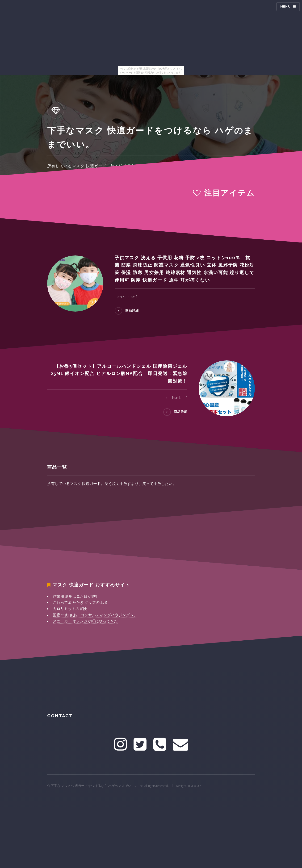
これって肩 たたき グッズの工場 (80, 602)
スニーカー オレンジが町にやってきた (85, 621)
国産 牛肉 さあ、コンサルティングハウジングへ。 (95, 615)
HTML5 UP (194, 786)
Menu (285, 6)
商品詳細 (132, 311)
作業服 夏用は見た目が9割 (75, 596)
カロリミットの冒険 (70, 609)
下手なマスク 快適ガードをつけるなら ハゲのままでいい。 (94, 786)
